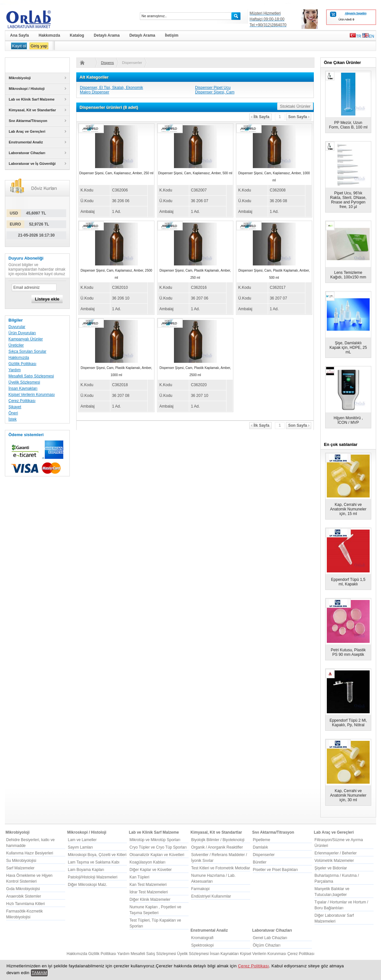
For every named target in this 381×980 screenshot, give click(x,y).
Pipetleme (261, 840)
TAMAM (39, 973)
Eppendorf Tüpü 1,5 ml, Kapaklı (348, 582)
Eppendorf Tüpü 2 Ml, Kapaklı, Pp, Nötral (348, 723)
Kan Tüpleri (139, 877)
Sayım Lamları (80, 847)
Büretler (260, 862)
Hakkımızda (19, 358)
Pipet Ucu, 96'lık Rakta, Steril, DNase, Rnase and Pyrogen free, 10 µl (348, 200)
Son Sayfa (299, 117)
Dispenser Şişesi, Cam (215, 92)
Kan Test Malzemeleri (148, 885)
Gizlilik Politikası (22, 364)
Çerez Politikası (22, 401)
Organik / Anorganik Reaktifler (217, 847)
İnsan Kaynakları (23, 388)
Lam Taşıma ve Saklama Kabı (94, 862)
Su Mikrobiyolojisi (21, 861)
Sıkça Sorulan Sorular (27, 351)
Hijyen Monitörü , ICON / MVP (348, 420)
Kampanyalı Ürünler (26, 339)
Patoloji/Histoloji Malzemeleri (93, 877)
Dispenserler (107, 63)
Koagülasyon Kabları (147, 862)
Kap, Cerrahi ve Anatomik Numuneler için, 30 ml (348, 795)
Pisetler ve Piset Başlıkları (275, 870)
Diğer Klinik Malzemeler (150, 900)
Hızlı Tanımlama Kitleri (25, 904)
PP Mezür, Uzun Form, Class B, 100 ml (348, 125)
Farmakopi (200, 889)
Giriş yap (39, 46)
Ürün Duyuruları (22, 333)
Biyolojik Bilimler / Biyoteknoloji (218, 840)
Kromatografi (202, 938)
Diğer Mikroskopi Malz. (87, 885)
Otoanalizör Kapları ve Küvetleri (157, 855)
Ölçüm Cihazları (267, 945)
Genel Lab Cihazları (270, 938)
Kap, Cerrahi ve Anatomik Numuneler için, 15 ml (348, 509)
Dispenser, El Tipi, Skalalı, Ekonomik (111, 88)
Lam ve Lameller (82, 840)
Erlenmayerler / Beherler (336, 853)
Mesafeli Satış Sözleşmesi (31, 376)
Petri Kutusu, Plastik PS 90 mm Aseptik (348, 652)
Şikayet (15, 407)
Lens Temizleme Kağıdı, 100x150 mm (348, 275)
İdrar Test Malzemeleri (149, 892)
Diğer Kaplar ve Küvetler (151, 870)
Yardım (15, 370)
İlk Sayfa (260, 117)
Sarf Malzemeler (20, 868)
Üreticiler (16, 345)
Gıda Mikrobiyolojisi (23, 889)
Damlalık (260, 847)
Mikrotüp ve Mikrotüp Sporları (155, 840)
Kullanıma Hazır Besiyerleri (30, 853)
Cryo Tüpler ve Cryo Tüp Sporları (158, 847)
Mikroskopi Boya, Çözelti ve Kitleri (97, 855)
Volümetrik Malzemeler (334, 861)
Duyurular (17, 327)
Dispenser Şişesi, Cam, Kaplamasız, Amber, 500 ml (195, 173)
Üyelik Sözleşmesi (24, 382)
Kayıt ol (19, 46)
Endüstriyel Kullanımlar (211, 896)
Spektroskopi (202, 945)
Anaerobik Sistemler (24, 896)
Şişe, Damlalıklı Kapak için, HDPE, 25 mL (348, 348)
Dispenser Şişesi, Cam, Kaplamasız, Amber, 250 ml (116, 173)
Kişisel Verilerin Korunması (32, 395)
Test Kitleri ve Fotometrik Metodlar (221, 868)
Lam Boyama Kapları (86, 870)
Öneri (13, 413)
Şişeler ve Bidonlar (331, 868)
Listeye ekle (47, 299)
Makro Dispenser (95, 92)
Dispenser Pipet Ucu (213, 88)
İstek (12, 419)
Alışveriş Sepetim (356, 13)
